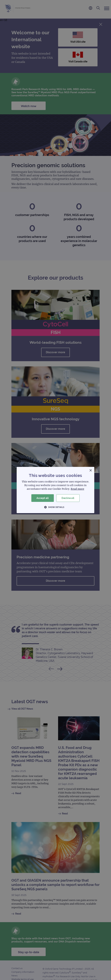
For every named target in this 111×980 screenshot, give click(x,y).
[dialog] (55, 490)
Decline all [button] (68, 498)
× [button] (91, 471)
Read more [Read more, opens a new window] (77, 489)
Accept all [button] (43, 498)
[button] (55, 507)
